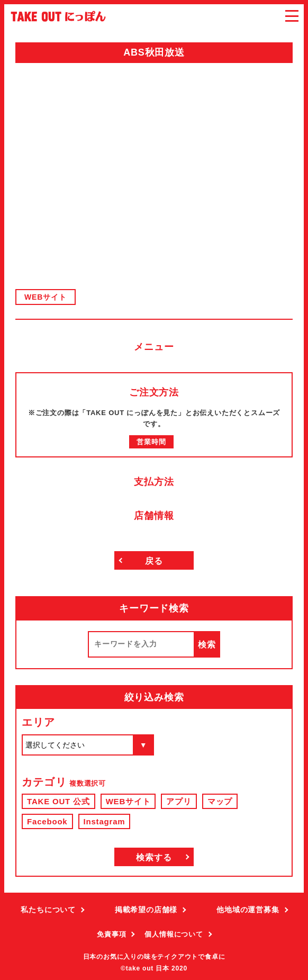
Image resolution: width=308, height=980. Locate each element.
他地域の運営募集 (248, 910)
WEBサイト (45, 297)
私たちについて (48, 910)
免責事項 (111, 934)
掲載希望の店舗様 (146, 910)
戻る (154, 561)
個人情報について (174, 934)
